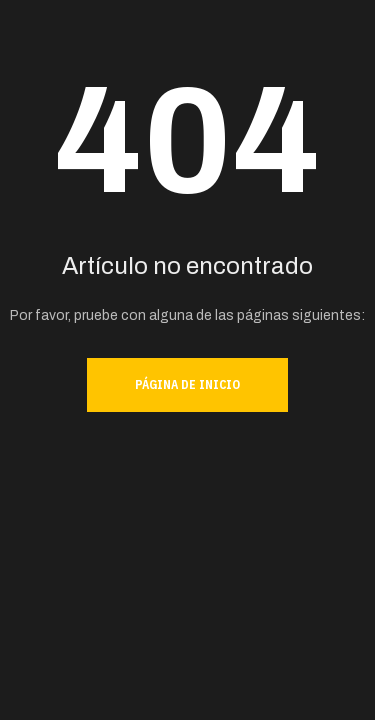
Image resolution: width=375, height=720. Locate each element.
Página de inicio (187, 384)
